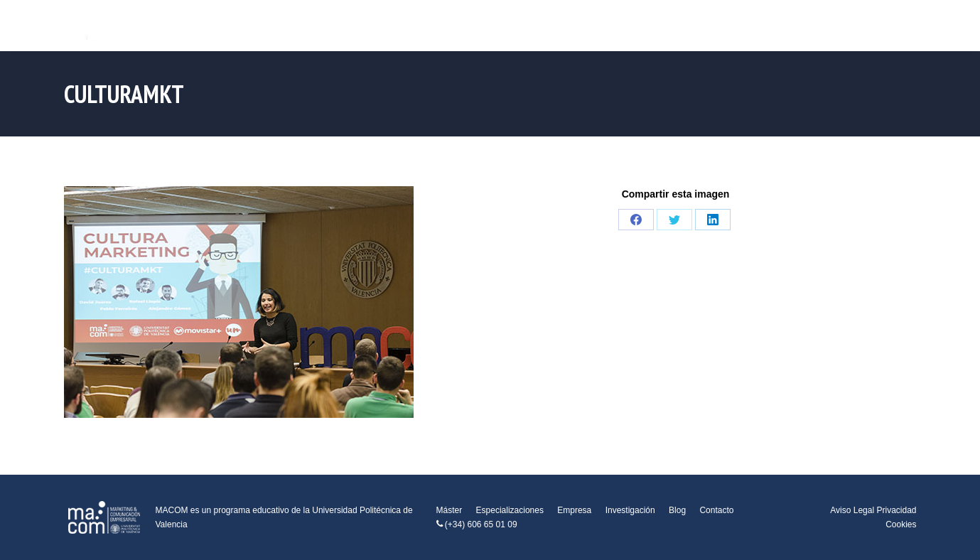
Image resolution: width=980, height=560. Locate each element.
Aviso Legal (852, 510)
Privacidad (896, 510)
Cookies (901, 524)
